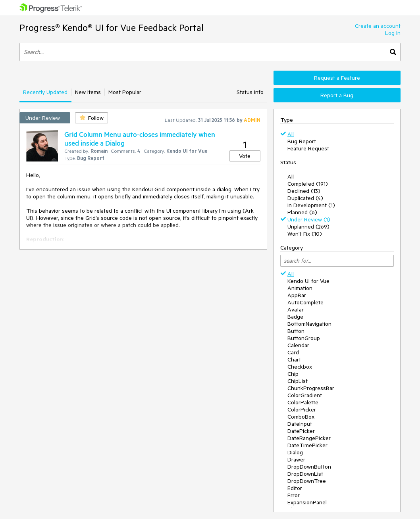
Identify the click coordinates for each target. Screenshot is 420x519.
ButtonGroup (304, 338)
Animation (300, 288)
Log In (393, 33)
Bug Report (302, 141)
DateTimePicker (307, 445)
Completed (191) (308, 184)
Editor (295, 488)
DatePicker (301, 431)
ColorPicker (302, 409)
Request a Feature (337, 78)
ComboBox (301, 417)
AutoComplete (305, 302)
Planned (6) (302, 212)
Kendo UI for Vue (308, 281)
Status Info (250, 92)
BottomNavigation (309, 324)
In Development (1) (311, 205)
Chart (294, 359)
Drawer (296, 459)
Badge (295, 317)
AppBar (297, 295)
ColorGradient (305, 395)
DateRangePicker (309, 438)
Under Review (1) (309, 219)
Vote (245, 156)
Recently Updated (45, 92)
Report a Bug (337, 95)
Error (294, 495)
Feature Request (308, 148)
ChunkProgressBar (311, 388)
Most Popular (125, 92)
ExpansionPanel (307, 502)
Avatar (296, 309)
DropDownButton (309, 467)
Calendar (298, 345)
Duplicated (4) (305, 198)
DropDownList (305, 474)
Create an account (378, 26)
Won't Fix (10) (305, 234)
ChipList (298, 381)
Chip (293, 374)
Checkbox (300, 367)
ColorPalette (303, 402)
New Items (88, 92)
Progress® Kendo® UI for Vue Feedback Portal (112, 28)
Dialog (295, 452)
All (291, 134)
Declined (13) (304, 191)
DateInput (300, 424)
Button (296, 331)
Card (293, 352)
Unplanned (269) (308, 227)
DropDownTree (307, 481)
